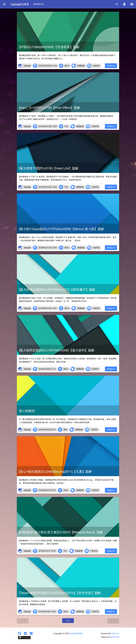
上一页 (23, 621)
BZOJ (67, 66)
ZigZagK (27, 66)
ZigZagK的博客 (20, 4)
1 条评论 (94, 430)
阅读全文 (111, 66)
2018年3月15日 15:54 (48, 126)
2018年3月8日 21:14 (47, 369)
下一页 (113, 621)
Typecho (115, 633)
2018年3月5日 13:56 (47, 612)
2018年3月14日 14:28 (48, 187)
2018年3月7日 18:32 (47, 551)
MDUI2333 (115, 637)
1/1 (68, 621)
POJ (66, 126)
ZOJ (65, 551)
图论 (65, 430)
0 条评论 (96, 66)
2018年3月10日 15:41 (48, 308)
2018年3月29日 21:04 (48, 66)
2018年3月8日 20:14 (47, 430)
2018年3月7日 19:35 (47, 490)
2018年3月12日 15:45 (48, 248)
